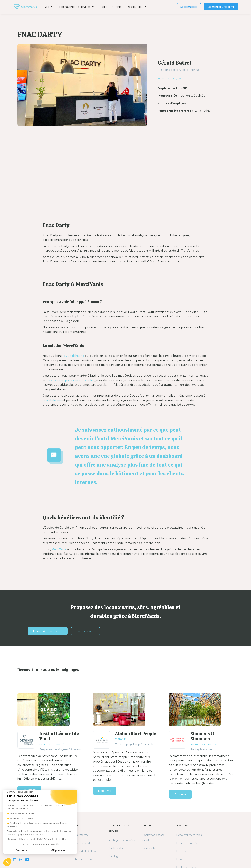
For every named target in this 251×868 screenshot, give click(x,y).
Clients (117, 7)
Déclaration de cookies (55, 839)
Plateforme (82, 835)
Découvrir (105, 791)
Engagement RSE (187, 843)
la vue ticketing (74, 356)
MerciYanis (59, 549)
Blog (179, 859)
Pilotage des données (122, 840)
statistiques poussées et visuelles (71, 380)
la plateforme (52, 400)
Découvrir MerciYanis (189, 835)
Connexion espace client (154, 838)
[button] (49, 7)
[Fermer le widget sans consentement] (20, 792)
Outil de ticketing (85, 851)
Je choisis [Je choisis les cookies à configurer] (22, 850)
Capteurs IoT (82, 843)
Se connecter (189, 7)
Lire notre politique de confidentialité (25, 839)
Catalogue (115, 856)
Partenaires (183, 851)
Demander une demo (221, 7)
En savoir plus (85, 631)
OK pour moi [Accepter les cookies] (58, 850)
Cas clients (149, 848)
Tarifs (103, 7)
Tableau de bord (85, 859)
